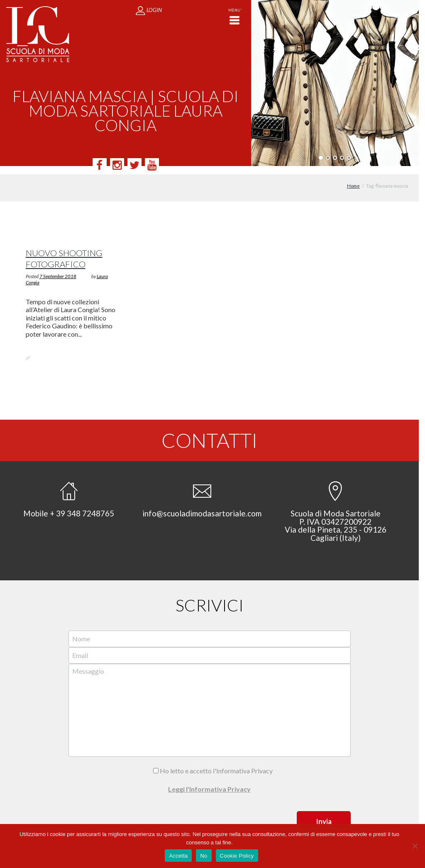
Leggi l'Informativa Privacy (209, 781)
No (204, 856)
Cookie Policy (237, 856)
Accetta (178, 856)
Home (353, 178)
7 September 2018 (58, 268)
